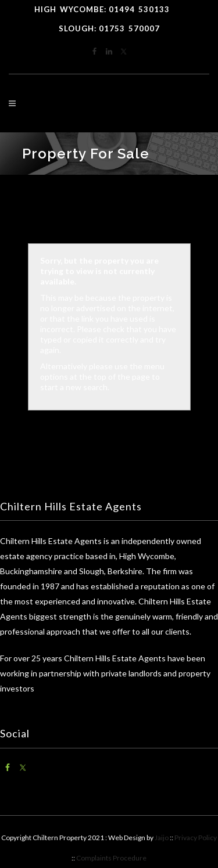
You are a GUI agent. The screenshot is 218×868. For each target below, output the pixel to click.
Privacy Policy (196, 838)
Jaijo (162, 838)
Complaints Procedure (111, 858)
